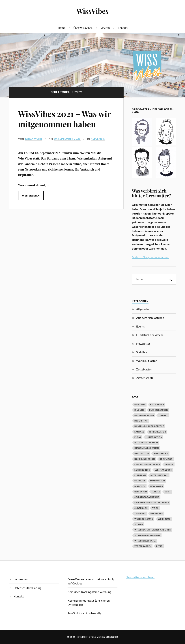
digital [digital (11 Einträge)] (163, 415)
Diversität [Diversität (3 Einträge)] (141, 421)
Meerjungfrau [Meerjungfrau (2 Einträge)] (159, 475)
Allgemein (98, 139)
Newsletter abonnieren (140, 577)
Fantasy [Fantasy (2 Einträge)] (139, 432)
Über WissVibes (83, 28)
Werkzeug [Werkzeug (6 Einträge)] (164, 519)
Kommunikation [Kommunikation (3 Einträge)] (145, 459)
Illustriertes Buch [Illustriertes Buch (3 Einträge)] (146, 443)
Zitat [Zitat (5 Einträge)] (159, 546)
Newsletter (143, 343)
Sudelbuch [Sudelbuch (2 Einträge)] (141, 508)
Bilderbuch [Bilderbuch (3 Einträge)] (157, 404)
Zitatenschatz (145, 378)
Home (62, 28)
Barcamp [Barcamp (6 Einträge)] (140, 404)
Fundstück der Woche (150, 335)
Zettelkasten (144, 369)
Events (140, 326)
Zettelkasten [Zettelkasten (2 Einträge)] (143, 546)
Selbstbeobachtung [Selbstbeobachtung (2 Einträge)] (147, 497)
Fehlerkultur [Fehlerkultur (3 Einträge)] (158, 432)
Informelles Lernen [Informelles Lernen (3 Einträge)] (147, 448)
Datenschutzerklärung (27, 588)
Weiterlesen (31, 196)
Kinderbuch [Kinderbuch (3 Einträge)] (161, 453)
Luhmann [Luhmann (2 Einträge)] (140, 475)
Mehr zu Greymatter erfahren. (150, 257)
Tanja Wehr (33, 139)
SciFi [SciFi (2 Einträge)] (168, 492)
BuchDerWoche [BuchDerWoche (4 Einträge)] (159, 410)
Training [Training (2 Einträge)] (140, 513)
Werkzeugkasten (147, 361)
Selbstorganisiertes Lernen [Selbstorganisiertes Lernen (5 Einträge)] (152, 502)
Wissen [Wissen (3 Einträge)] (139, 524)
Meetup (105, 28)
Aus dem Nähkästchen (150, 318)
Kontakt (123, 28)
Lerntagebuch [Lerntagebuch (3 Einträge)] (163, 470)
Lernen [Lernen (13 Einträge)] (169, 464)
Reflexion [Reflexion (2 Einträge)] (141, 492)
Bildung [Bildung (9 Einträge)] (139, 410)
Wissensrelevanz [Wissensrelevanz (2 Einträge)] (145, 541)
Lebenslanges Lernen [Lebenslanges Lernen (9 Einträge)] (147, 464)
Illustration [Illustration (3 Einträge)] (154, 437)
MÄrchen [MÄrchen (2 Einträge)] (140, 486)
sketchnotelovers (90, 637)
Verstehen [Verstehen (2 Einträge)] (157, 513)
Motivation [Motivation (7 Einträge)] (158, 481)
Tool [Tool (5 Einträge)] (155, 508)
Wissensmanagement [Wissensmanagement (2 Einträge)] (147, 535)
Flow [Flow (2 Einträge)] (138, 437)
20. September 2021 (67, 139)
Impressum (21, 579)
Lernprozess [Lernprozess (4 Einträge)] (142, 470)
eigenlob (112, 637)
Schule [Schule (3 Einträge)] (156, 492)
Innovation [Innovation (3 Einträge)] (142, 453)
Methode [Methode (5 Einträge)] (140, 481)
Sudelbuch (143, 352)
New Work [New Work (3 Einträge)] (157, 486)
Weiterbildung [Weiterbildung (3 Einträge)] (144, 519)
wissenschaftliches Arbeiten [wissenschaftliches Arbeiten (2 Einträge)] (153, 530)
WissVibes (92, 11)
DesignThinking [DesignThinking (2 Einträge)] (144, 415)
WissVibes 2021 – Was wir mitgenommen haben (64, 119)
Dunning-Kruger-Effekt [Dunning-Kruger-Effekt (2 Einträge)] (149, 426)
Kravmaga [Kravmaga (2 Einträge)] (166, 459)
